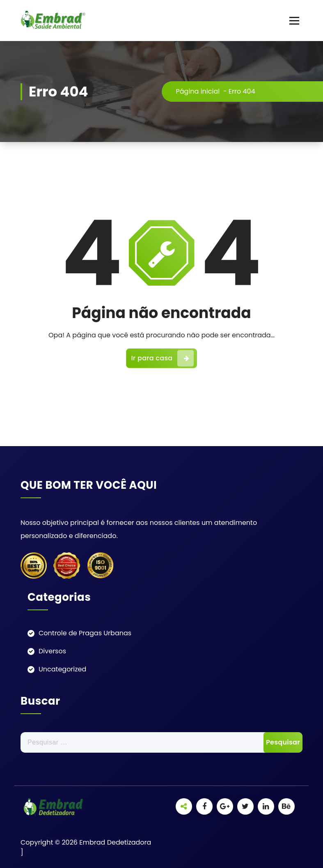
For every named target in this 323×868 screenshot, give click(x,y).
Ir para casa (163, 358)
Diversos (52, 651)
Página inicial (198, 91)
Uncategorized (62, 669)
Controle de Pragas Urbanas (85, 633)
